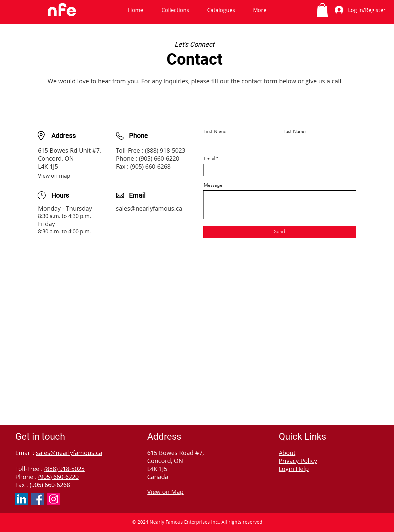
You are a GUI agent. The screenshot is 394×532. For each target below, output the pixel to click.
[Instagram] (54, 499)
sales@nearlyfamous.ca (149, 208)
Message (213, 185)
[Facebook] (38, 499)
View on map (54, 176)
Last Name (295, 131)
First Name (215, 131)
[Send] (280, 232)
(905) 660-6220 (159, 158)
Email (209, 158)
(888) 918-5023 (165, 150)
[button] (175, 10)
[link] (322, 10)
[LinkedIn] (22, 499)
